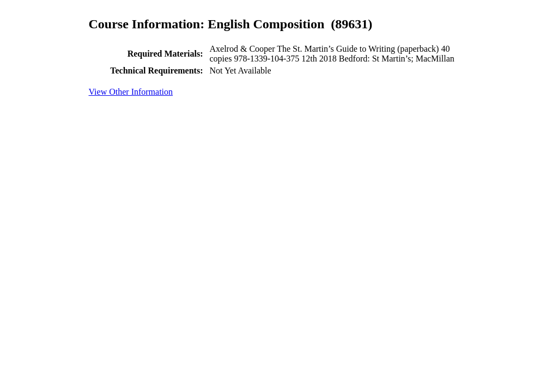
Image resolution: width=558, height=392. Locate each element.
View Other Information (131, 92)
